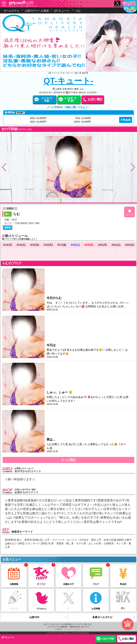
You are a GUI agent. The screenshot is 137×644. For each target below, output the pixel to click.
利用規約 (59, 629)
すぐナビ (41, 575)
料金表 (127, 120)
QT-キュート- (68, 81)
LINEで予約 (71, 100)
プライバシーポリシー (73, 629)
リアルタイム (41, 599)
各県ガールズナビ (102, 617)
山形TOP (34, 617)
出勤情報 (14, 575)
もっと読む (69, 460)
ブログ (96, 575)
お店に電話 (95, 99)
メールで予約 (47, 100)
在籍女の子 (68, 575)
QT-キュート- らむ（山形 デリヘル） (24, 6)
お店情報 (96, 599)
